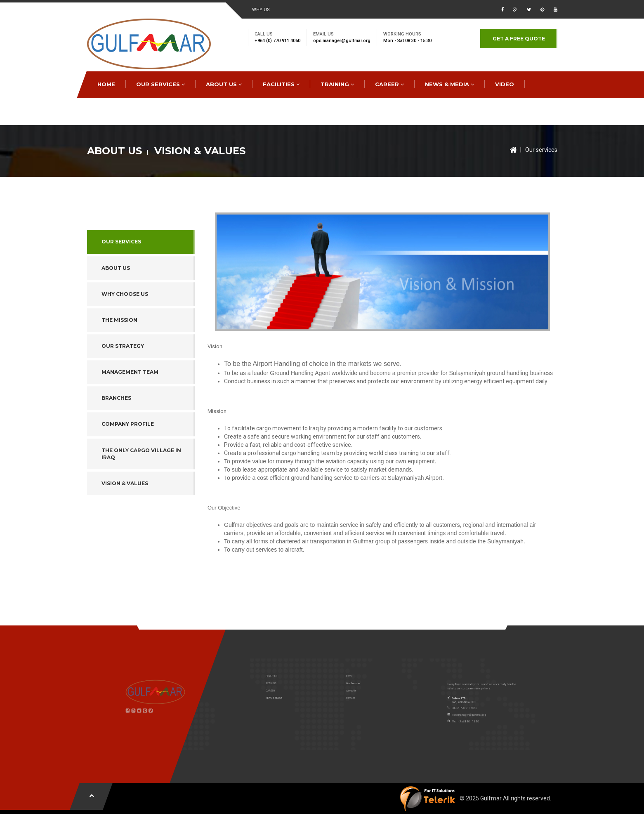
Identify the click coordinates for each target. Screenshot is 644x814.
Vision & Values (125, 516)
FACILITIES (281, 84)
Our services (541, 150)
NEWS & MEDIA (449, 84)
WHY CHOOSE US (125, 327)
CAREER (389, 84)
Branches (116, 431)
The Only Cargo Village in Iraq (141, 486)
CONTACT (112, 111)
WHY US (261, 10)
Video (505, 84)
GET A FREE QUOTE (519, 39)
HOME (106, 84)
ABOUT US (224, 84)
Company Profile (128, 457)
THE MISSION (119, 353)
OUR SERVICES (160, 84)
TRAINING (337, 84)
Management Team (130, 405)
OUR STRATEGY (123, 379)
